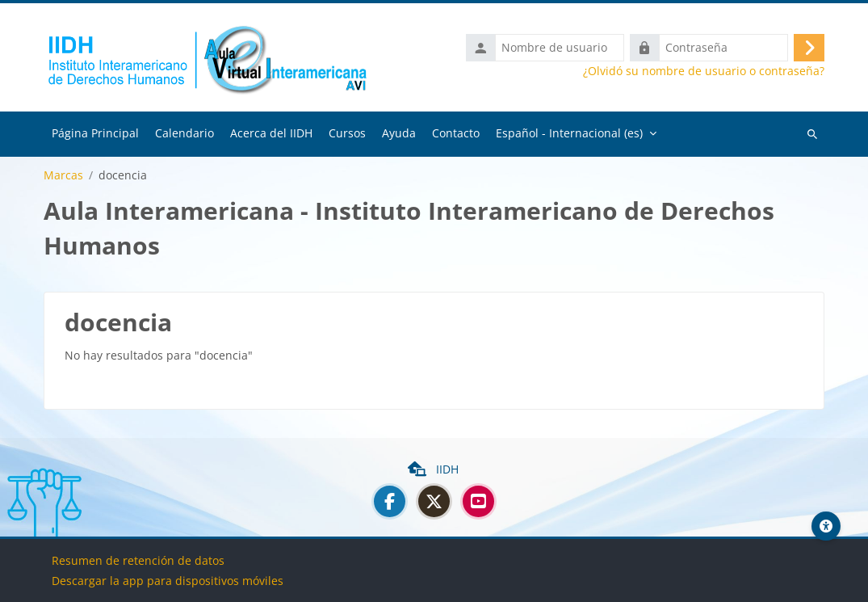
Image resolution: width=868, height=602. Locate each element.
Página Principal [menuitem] (95, 133)
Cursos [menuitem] (347, 133)
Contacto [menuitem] (456, 133)
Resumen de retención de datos (138, 560)
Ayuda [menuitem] (399, 133)
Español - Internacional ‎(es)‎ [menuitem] (569, 133)
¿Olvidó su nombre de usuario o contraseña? (704, 71)
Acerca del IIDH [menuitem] (271, 133)
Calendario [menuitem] (185, 133)
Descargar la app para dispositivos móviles (168, 581)
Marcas (63, 175)
